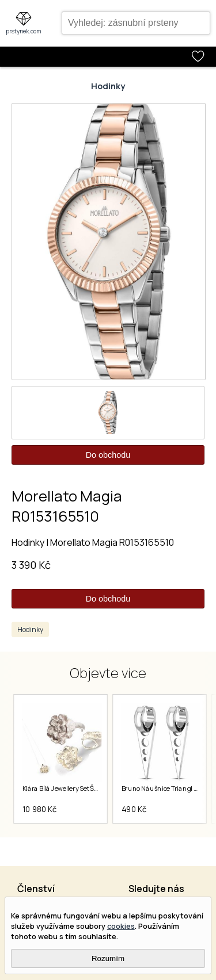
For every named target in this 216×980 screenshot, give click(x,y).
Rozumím (108, 958)
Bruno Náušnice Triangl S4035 (167, 788)
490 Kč (134, 809)
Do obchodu (108, 455)
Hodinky (108, 86)
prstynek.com (24, 31)
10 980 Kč (39, 809)
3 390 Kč (31, 565)
